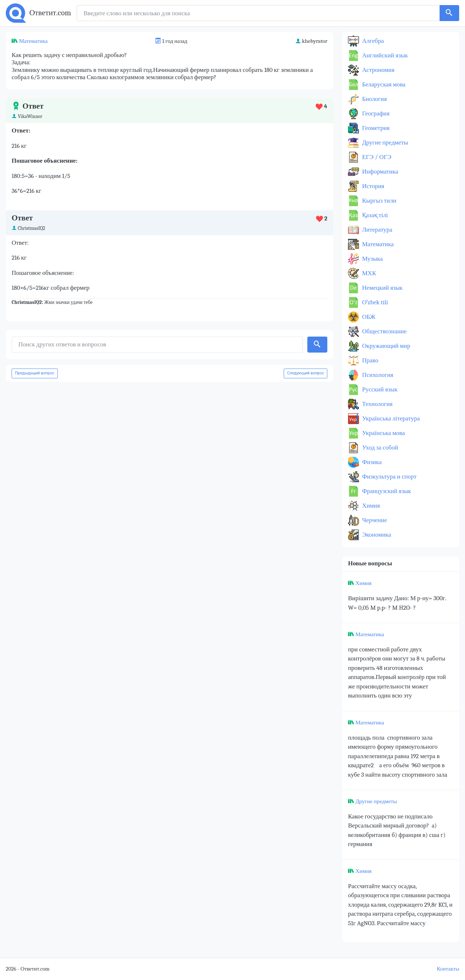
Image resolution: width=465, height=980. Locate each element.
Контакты (448, 969)
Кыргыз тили (379, 201)
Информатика (379, 172)
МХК (368, 273)
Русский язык (379, 389)
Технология (377, 404)
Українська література (390, 418)
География (375, 113)
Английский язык (384, 55)
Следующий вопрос (306, 373)
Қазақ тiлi (374, 215)
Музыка (372, 259)
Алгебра (372, 41)
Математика (33, 41)
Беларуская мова (383, 84)
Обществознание (384, 331)
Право (369, 360)
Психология (377, 375)
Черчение (374, 520)
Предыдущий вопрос (35, 373)
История (373, 186)
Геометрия (375, 128)
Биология (374, 99)
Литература (377, 230)
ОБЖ (368, 317)
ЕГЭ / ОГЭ (376, 157)
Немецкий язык (382, 288)
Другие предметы (384, 143)
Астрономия (378, 70)
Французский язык (386, 491)
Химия (370, 506)
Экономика (376, 535)
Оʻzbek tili (374, 302)
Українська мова (383, 433)
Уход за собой (379, 448)
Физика (371, 462)
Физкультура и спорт (389, 477)
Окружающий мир (385, 346)
